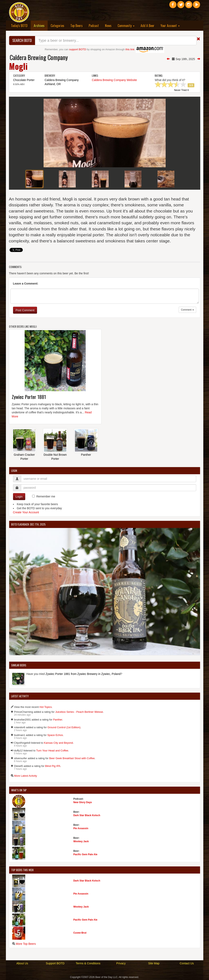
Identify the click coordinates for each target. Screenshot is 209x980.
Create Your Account (26, 512)
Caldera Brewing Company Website (114, 80)
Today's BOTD (19, 26)
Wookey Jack (81, 841)
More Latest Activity (26, 776)
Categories (57, 26)
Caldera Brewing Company (39, 57)
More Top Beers (26, 944)
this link (130, 49)
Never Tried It (181, 90)
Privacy (121, 963)
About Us (22, 963)
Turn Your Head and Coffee (52, 751)
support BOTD (78, 49)
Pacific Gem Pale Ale (85, 854)
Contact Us (187, 963)
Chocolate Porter (24, 80)
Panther (86, 455)
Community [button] (126, 26)
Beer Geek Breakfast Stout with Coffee (72, 758)
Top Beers (77, 26)
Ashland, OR (53, 84)
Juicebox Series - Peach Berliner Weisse (79, 712)
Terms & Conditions (88, 963)
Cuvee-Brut (80, 933)
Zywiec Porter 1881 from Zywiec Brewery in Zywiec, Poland (83, 674)
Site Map (154, 963)
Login (19, 497)
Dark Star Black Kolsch (87, 815)
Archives (41, 26)
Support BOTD (55, 963)
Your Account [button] (170, 26)
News (108, 26)
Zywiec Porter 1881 (29, 397)
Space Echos (55, 735)
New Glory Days (83, 802)
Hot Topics (46, 707)
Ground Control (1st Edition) (64, 727)
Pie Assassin (81, 828)
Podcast (94, 26)
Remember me (46, 496)
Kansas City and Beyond (58, 743)
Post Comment (25, 310)
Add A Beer (148, 26)
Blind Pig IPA (53, 766)
